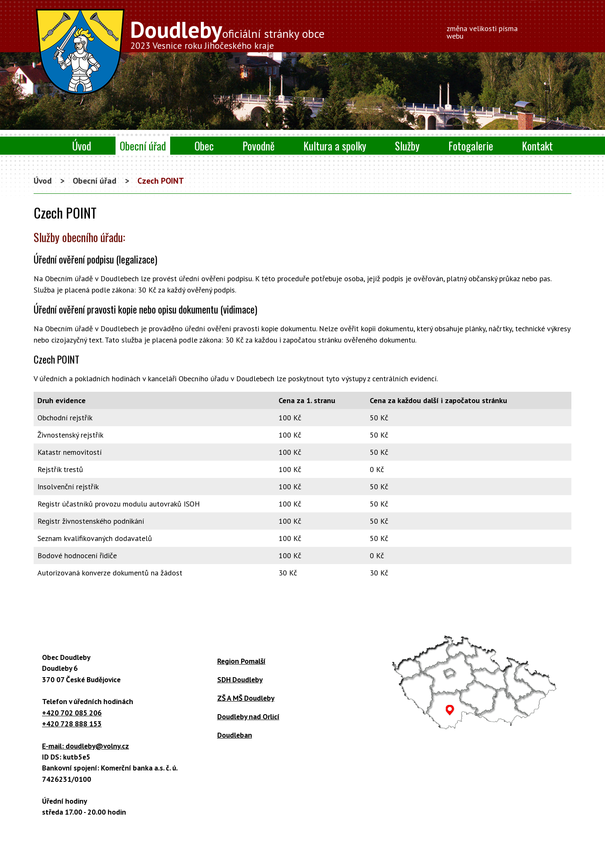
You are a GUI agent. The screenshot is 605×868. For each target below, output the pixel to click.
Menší (537, 29)
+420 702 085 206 (72, 713)
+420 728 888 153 (72, 724)
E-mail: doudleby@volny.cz (85, 746)
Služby (407, 146)
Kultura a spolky (335, 146)
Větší (550, 29)
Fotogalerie (471, 146)
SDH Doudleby (240, 679)
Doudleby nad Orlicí (248, 716)
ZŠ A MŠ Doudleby (246, 698)
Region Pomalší (241, 661)
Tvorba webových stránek (289, 858)
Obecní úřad (143, 146)
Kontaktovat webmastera (277, 848)
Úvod (82, 146)
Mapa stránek (425, 848)
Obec (204, 146)
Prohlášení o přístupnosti (360, 848)
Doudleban (235, 735)
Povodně (259, 146)
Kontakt (537, 146)
